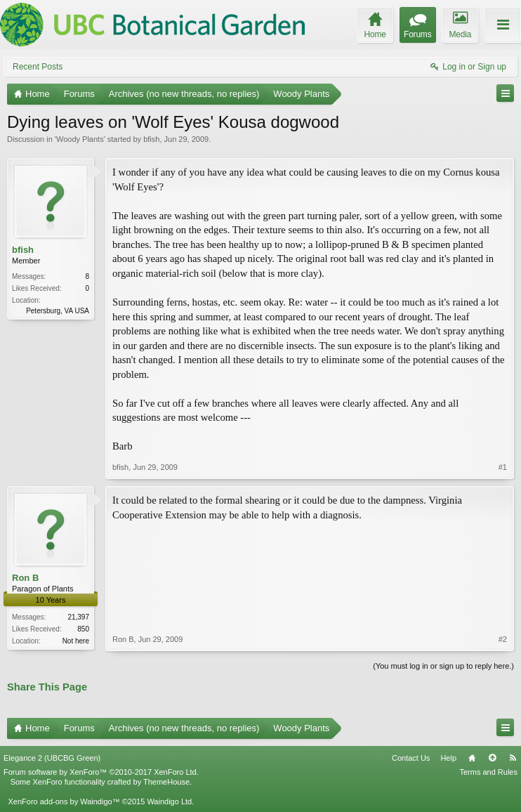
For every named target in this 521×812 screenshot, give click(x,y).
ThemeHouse (166, 782)
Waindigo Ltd (169, 801)
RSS (513, 758)
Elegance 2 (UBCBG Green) (52, 758)
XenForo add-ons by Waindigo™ (64, 801)
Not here (76, 641)
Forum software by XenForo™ (101, 772)
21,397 (78, 617)
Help (448, 758)
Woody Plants (80, 139)
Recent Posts (38, 67)
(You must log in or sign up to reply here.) (443, 666)
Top (492, 758)
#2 (503, 639)
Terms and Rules (488, 772)
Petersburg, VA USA (58, 311)
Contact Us (411, 758)
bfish (151, 139)
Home (472, 758)
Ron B (25, 578)
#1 (503, 467)
